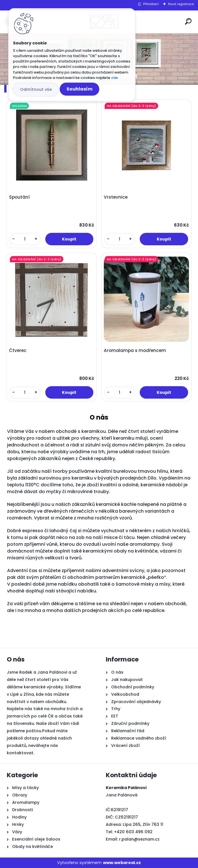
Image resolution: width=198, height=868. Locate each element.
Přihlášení (151, 4)
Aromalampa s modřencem (135, 351)
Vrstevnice (116, 197)
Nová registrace (181, 4)
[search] (188, 21)
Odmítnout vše (36, 89)
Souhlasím (79, 89)
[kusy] (25, 239)
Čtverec (18, 351)
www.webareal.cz (122, 863)
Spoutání (19, 197)
